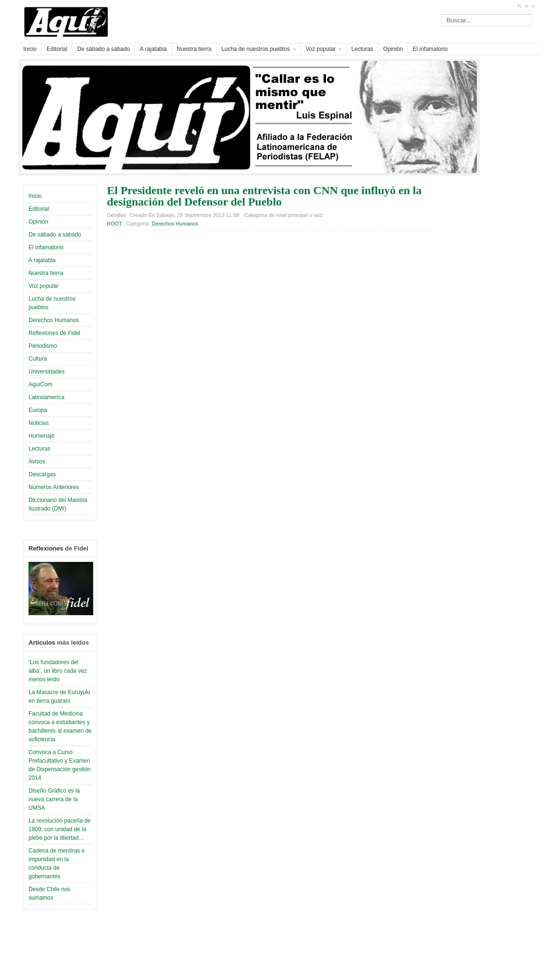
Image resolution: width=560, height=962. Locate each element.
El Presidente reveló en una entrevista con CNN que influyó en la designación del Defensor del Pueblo (264, 196)
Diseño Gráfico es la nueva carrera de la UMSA (54, 799)
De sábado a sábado (55, 235)
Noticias (39, 423)
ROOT (115, 224)
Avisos (37, 461)
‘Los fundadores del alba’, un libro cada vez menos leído (58, 671)
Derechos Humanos (54, 320)
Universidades (47, 372)
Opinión (38, 222)
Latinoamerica (46, 397)
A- (533, 6)
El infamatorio (46, 247)
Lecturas (39, 449)
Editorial (39, 209)
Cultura (38, 359)
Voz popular (43, 286)
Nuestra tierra (46, 273)
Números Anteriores (54, 487)
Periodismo (43, 346)
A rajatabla (42, 260)
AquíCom (40, 384)
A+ (519, 6)
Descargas (42, 474)
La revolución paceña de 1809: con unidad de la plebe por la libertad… (60, 829)
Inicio (35, 196)
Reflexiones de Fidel (54, 333)
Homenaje (42, 436)
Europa (38, 410)
